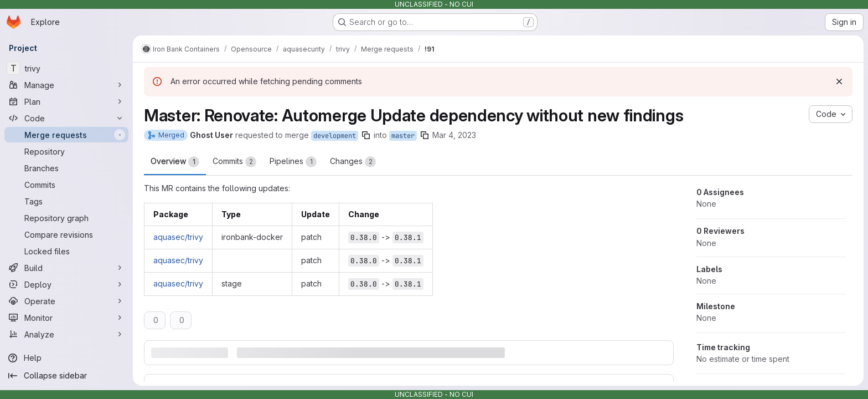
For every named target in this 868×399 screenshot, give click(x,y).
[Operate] (66, 301)
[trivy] (66, 68)
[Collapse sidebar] (66, 376)
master (403, 136)
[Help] (66, 358)
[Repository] (66, 151)
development (335, 136)
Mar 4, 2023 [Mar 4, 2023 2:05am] (454, 135)
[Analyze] (66, 334)
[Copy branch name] (366, 135)
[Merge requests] (66, 135)
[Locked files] (66, 251)
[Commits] (66, 185)
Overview (175, 162)
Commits (234, 162)
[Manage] (66, 85)
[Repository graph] (66, 218)
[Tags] (66, 201)
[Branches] (66, 168)
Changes (353, 162)
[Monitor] (66, 318)
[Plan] (66, 101)
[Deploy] (66, 284)
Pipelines (293, 162)
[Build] (66, 268)
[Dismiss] (839, 81)
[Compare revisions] (66, 234)
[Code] (66, 118)
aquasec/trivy (178, 237)
